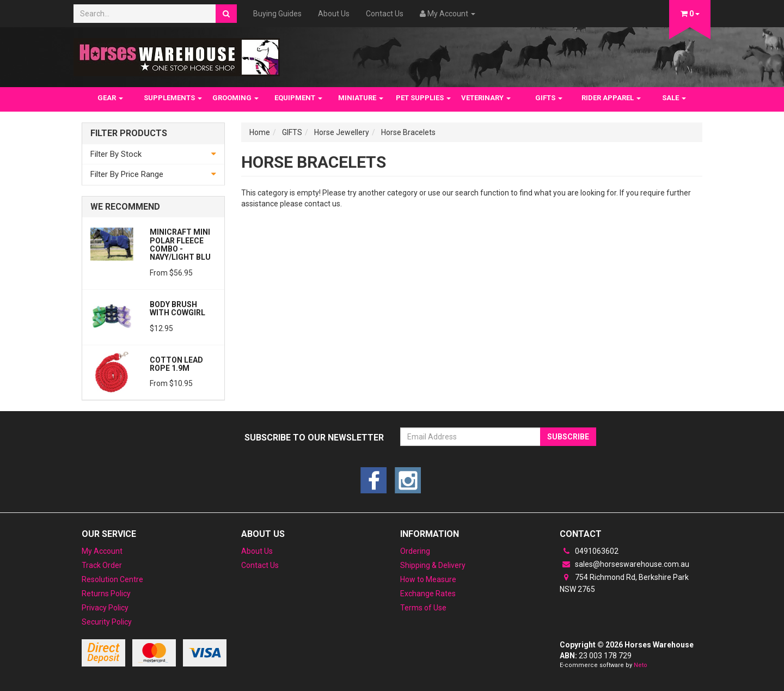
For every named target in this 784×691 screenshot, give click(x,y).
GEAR (110, 98)
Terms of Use (423, 608)
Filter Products (129, 133)
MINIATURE (361, 98)
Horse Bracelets (408, 132)
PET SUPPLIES (423, 98)
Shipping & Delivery (433, 565)
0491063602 (589, 551)
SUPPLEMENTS (173, 98)
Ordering (415, 551)
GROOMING (235, 98)
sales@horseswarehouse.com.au (624, 564)
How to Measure (428, 579)
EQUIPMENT (298, 98)
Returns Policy (106, 594)
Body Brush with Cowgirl (177, 308)
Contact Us (385, 14)
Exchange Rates (428, 594)
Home (260, 132)
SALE (674, 98)
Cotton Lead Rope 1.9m (176, 364)
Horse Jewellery (342, 132)
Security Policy (107, 622)
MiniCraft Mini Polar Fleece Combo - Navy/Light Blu (180, 244)
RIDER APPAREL (611, 98)
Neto (641, 665)
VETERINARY (486, 98)
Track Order (102, 565)
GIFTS (549, 98)
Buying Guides (277, 14)
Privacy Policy (105, 608)
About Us (334, 14)
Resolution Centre (112, 579)
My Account (102, 551)
